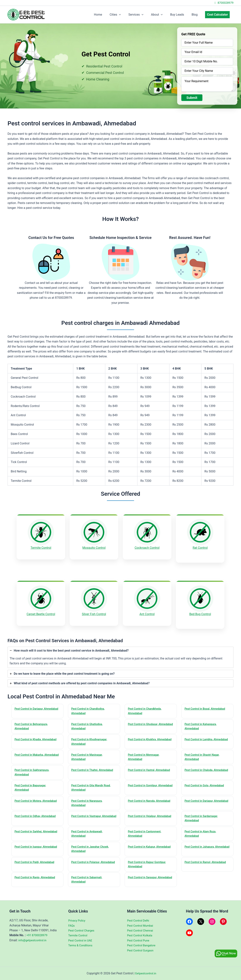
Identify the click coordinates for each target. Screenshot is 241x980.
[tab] (120, 652)
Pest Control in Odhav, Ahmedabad (37, 815)
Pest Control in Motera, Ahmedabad (37, 799)
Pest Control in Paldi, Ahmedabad (36, 862)
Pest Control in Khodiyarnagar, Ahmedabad (91, 738)
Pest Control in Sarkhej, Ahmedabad (30, 833)
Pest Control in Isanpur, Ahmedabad (29, 849)
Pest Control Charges (83, 930)
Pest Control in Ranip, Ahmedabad (36, 878)
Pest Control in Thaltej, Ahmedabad (94, 767)
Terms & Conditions (82, 945)
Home (108, 15)
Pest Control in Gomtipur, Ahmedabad (144, 785)
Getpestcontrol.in (146, 973)
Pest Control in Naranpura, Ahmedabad (88, 801)
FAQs (72, 926)
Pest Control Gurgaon (141, 950)
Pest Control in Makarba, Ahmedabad (30, 754)
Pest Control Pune (139, 940)
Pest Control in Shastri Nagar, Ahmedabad (203, 754)
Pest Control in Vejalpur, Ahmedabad (143, 817)
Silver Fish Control (94, 611)
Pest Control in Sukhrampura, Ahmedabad (33, 769)
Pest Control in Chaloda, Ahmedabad (200, 769)
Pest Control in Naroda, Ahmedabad (143, 801)
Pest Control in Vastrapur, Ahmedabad (88, 817)
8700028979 (223, 3)
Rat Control (200, 548)
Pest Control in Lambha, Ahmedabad (200, 738)
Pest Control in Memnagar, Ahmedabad (145, 754)
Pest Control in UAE (81, 940)
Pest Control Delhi (139, 921)
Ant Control (147, 611)
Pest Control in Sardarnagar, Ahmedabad (203, 817)
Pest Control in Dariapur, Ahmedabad (30, 706)
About (162, 15)
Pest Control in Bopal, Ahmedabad (206, 703)
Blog (197, 15)
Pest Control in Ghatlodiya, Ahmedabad (88, 722)
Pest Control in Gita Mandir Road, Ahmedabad (92, 785)
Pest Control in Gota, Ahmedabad (206, 783)
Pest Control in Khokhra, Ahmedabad (143, 738)
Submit (192, 98)
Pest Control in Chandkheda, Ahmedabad (146, 706)
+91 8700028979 (38, 935)
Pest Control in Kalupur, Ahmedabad (143, 849)
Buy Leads (181, 15)
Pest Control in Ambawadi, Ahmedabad (88, 833)
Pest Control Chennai (141, 930)
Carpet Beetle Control (41, 611)
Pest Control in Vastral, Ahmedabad (151, 767)
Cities (124, 15)
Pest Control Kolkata (141, 935)
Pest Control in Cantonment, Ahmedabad (146, 833)
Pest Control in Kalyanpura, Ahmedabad (202, 722)
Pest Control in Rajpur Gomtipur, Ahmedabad (148, 865)
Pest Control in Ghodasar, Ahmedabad (144, 722)
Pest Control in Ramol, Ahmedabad (207, 862)
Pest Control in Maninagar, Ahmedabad (88, 754)
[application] (127, 15)
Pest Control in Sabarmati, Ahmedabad (88, 881)
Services (143, 15)
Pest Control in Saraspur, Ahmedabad (144, 881)
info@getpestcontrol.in (34, 940)
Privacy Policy (78, 921)
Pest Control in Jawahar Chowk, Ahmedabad (92, 849)
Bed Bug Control (200, 611)
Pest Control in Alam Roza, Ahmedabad (202, 833)
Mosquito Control (94, 548)
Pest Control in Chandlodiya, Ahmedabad (89, 706)
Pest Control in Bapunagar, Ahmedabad (32, 785)
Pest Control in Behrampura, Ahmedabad (33, 722)
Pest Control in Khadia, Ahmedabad (37, 735)
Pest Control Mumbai (141, 926)
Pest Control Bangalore (143, 945)
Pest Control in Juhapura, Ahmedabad (201, 849)
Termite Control (41, 548)
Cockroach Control (147, 548)
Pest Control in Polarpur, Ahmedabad (87, 865)
